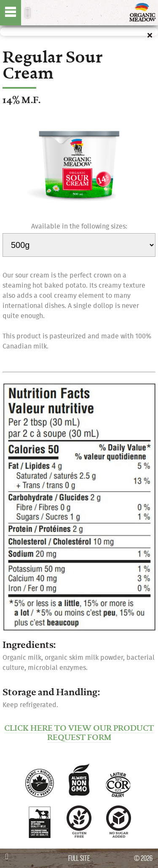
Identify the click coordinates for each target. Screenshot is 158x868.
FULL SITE (79, 858)
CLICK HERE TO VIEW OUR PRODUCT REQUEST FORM (79, 733)
